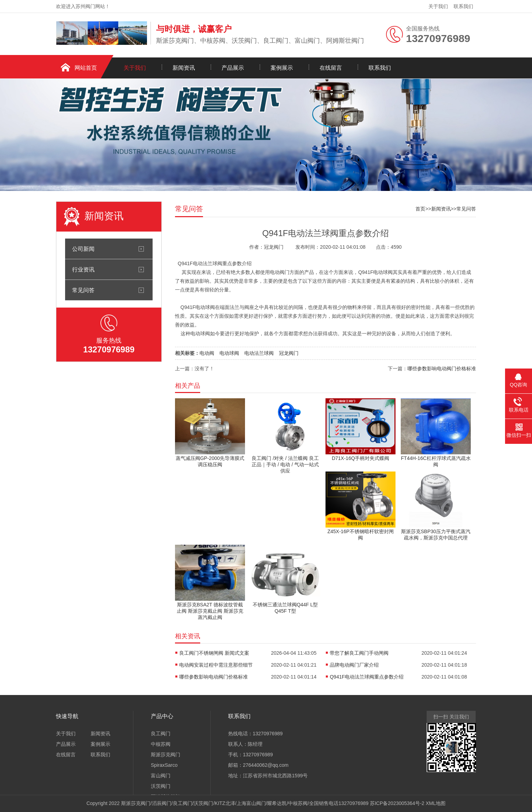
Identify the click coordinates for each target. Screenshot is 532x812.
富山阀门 (161, 776)
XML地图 (436, 803)
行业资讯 (83, 269)
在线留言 (331, 68)
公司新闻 (83, 249)
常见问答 (83, 290)
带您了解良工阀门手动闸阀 (359, 653)
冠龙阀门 (289, 353)
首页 (420, 209)
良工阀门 (161, 734)
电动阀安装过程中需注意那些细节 (216, 665)
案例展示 (282, 68)
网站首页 (86, 68)
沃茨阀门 (161, 786)
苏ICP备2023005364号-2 (397, 803)
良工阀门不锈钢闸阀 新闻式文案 (214, 653)
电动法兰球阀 (259, 353)
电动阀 (207, 353)
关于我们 (438, 6)
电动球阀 (229, 353)
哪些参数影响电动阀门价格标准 (442, 369)
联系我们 (463, 6)
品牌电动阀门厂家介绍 (354, 665)
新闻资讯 (184, 68)
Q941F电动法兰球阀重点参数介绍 (367, 677)
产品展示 (233, 68)
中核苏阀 (161, 744)
